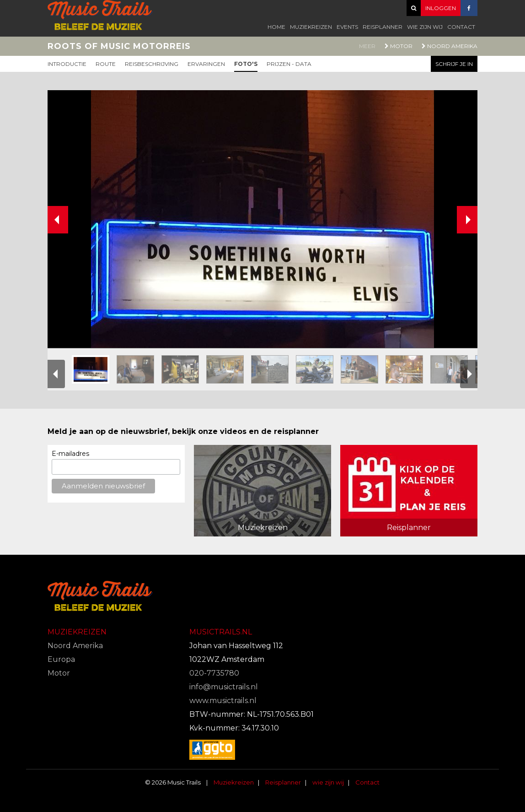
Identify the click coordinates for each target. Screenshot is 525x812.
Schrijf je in (454, 64)
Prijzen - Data (289, 64)
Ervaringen (206, 64)
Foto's (246, 64)
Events (347, 27)
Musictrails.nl (221, 632)
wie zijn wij (425, 27)
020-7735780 (214, 673)
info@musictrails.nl (224, 687)
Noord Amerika (450, 46)
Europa (61, 659)
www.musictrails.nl (223, 701)
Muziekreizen (311, 27)
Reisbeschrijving (152, 64)
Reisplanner (383, 27)
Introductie (67, 64)
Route (106, 64)
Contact (461, 27)
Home (276, 27)
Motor (399, 46)
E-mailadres (70, 454)
